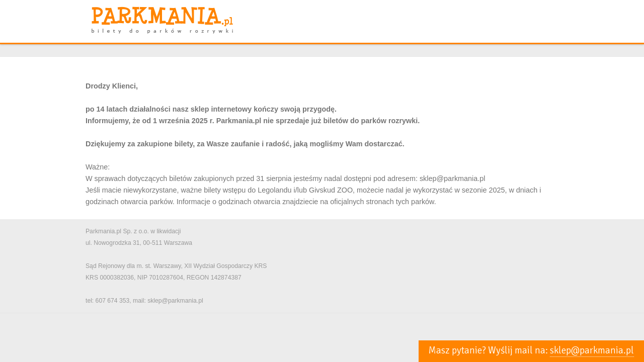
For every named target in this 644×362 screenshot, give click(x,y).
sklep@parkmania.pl (592, 350)
